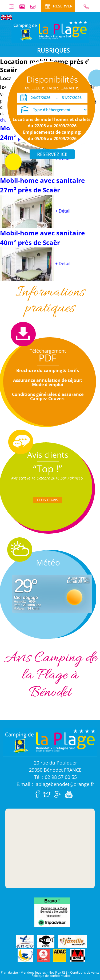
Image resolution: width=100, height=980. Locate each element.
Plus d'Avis (48, 500)
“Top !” (48, 469)
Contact (35, 7)
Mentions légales (33, 972)
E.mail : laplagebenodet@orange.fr (55, 784)
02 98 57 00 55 (84, 7)
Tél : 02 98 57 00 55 (55, 777)
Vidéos (14, 7)
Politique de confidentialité (51, 976)
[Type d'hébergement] (52, 110)
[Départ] (73, 98)
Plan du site (9, 972)
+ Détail (63, 211)
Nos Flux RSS (58, 972)
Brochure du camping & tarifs (48, 370)
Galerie (24, 7)
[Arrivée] (41, 98)
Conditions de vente (85, 972)
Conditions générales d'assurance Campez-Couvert (48, 396)
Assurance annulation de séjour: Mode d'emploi (48, 382)
